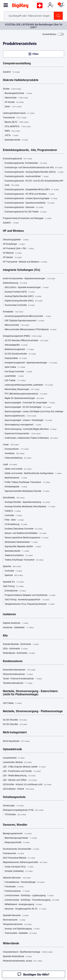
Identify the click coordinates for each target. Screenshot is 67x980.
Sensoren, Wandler (15, 825)
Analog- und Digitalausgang (22, 929)
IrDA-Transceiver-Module (19, 858)
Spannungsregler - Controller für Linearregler (30, 403)
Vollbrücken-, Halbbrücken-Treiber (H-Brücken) (31, 438)
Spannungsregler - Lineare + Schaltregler (28, 420)
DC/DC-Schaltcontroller (20, 354)
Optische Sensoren (17, 878)
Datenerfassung (15, 283)
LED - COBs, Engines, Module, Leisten (24, 767)
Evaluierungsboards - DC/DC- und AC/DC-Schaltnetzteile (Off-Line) (34, 183)
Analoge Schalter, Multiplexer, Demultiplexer (30, 507)
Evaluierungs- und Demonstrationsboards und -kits (33, 168)
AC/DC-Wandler (15, 720)
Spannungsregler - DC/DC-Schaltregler (28, 407)
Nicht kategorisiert (15, 732)
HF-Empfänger (14, 244)
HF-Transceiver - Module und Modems (25, 262)
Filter (36, 54)
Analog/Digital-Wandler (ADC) (23, 296)
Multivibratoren (16, 478)
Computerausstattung (17, 63)
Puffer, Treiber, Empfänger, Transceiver (27, 482)
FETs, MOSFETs (18, 127)
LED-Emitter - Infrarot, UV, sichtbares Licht (27, 785)
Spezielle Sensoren (16, 916)
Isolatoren (9, 614)
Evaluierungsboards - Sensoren (24, 207)
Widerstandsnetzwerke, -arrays (22, 961)
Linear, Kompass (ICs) (19, 867)
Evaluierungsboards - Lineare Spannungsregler (31, 199)
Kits (5, 636)
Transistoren (15, 118)
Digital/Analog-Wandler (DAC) (23, 301)
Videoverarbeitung (18, 458)
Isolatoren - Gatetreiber (18, 628)
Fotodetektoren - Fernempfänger (25, 882)
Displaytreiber (16, 358)
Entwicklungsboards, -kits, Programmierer (30, 150)
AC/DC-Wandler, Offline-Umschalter (26, 341)
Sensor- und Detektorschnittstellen (25, 533)
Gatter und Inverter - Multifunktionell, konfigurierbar (33, 473)
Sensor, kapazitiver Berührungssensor (26, 538)
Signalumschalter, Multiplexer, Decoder (27, 491)
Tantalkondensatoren (18, 683)
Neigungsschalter (17, 843)
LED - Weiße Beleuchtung (19, 776)
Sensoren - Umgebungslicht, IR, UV (25, 909)
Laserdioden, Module (17, 762)
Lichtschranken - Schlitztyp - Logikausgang (29, 896)
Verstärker (14, 454)
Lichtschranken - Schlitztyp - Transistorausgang (32, 900)
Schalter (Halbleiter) (19, 871)
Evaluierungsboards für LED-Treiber (25, 212)
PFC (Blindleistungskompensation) (26, 394)
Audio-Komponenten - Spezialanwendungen (29, 279)
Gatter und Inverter (18, 469)
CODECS (13, 511)
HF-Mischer (12, 253)
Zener (13, 107)
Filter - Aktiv (14, 520)
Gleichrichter (16, 98)
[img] (20, 6)
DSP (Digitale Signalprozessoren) (24, 321)
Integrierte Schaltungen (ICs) (22, 270)
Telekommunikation (19, 556)
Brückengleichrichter (18, 93)
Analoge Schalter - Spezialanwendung (27, 502)
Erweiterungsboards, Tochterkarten (26, 163)
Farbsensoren (13, 854)
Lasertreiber (14, 376)
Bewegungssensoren (17, 834)
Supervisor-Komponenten (23, 434)
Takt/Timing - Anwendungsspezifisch (27, 600)
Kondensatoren (13, 661)
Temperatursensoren (17, 924)
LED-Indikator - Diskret (18, 789)
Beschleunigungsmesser (21, 838)
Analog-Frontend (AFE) (20, 292)
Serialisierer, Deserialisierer (21, 542)
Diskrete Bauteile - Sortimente (21, 644)
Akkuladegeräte (16, 345)
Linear (11, 445)
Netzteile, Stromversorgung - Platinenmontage (33, 711)
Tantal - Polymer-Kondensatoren (22, 679)
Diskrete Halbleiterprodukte (21, 80)
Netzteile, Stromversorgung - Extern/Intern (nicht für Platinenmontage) (30, 693)
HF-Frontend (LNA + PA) (18, 249)
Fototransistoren (17, 891)
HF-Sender (12, 258)
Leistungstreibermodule (19, 113)
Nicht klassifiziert (16, 741)
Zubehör (11, 72)
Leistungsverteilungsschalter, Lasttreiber (29, 385)
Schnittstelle (14, 498)
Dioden (12, 89)
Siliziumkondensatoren (18, 674)
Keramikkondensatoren (19, 670)
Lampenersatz (14, 758)
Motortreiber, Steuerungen (22, 389)
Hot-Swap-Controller (18, 372)
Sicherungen (13, 806)
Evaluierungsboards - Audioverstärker (27, 177)
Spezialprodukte (16, 140)
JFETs (11, 136)
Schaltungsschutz (14, 797)
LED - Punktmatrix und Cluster (22, 771)
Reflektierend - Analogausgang (23, 905)
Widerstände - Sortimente (19, 653)
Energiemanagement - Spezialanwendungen (31, 363)
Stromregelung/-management (23, 425)
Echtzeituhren (15, 591)
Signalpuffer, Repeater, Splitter (23, 547)
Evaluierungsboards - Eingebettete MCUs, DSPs (32, 190)
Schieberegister (16, 487)
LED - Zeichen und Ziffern (20, 780)
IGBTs (12, 131)
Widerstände (11, 943)
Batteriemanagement (19, 350)
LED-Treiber (15, 381)
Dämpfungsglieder (16, 240)
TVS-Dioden (15, 815)
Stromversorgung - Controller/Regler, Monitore (30, 429)
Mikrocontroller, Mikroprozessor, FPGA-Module (30, 330)
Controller (13, 516)
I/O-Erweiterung (16, 524)
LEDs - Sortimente (15, 649)
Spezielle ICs (13, 582)
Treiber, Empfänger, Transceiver (24, 560)
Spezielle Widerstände (17, 957)
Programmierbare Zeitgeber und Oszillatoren (30, 595)
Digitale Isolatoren (15, 623)
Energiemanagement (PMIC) (22, 336)
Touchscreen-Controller (20, 305)
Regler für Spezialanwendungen (24, 398)
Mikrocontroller (17, 325)
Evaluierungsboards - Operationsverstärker (29, 203)
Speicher (12, 567)
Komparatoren (17, 449)
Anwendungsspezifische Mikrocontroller (28, 316)
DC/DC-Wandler (15, 724)
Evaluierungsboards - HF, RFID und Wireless (29, 194)
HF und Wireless (13, 231)
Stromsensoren (14, 920)
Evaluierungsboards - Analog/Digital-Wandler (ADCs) (34, 172)
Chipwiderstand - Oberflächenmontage (28, 952)
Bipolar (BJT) (17, 122)
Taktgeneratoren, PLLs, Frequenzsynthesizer (29, 604)
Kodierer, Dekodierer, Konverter (23, 529)
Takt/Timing (13, 586)
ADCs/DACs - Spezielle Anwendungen (27, 288)
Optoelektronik (12, 749)
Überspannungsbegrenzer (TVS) (23, 810)
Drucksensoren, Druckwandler (21, 849)
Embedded (13, 312)
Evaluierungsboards (17, 159)
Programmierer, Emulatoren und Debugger (27, 218)
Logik (10, 465)
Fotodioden (14, 887)
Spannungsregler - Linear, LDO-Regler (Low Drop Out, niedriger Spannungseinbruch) (34, 414)
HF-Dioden (14, 102)
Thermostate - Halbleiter (21, 933)
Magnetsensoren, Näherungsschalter (25, 862)
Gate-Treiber (15, 367)
